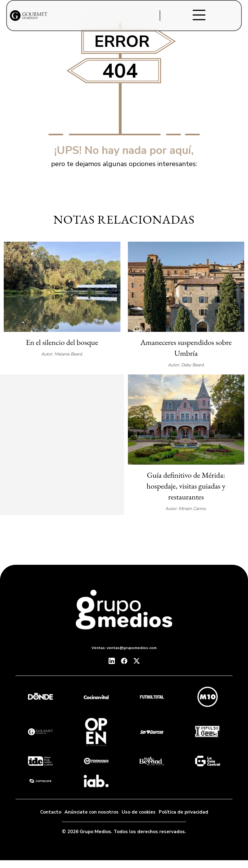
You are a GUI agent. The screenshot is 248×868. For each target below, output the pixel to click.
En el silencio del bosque (62, 342)
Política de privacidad (183, 812)
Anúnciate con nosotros (91, 812)
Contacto (51, 812)
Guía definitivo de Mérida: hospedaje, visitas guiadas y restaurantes (186, 486)
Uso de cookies (139, 812)
